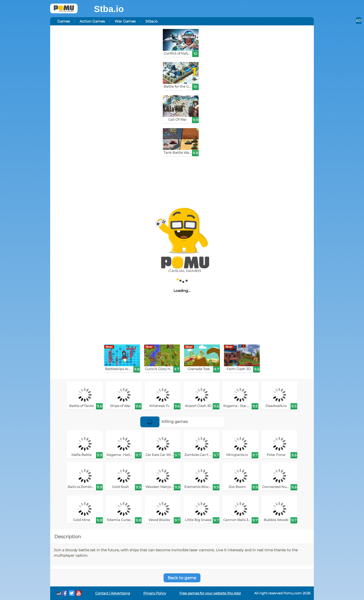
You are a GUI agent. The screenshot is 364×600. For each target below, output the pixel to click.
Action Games (92, 21)
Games (64, 21)
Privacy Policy (155, 593)
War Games (125, 21)
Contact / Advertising (113, 593)
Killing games (164, 421)
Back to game (182, 578)
